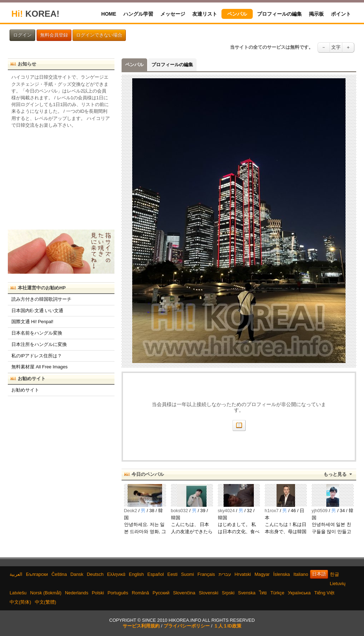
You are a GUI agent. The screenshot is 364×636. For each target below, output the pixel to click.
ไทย (263, 593)
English (136, 574)
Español (156, 574)
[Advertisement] (61, 177)
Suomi (187, 574)
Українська (299, 593)
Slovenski (208, 593)
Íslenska (282, 574)
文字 (336, 47)
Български (37, 574)
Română (140, 593)
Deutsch (95, 574)
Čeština (59, 574)
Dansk (77, 574)
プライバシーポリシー (187, 626)
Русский (161, 593)
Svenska (247, 593)
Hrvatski (243, 574)
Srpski (228, 593)
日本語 (319, 574)
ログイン (22, 35)
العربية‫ (16, 574)
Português (118, 593)
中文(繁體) (46, 602)
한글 (334, 574)
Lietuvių (338, 584)
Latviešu (18, 593)
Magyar (262, 574)
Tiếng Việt (324, 593)
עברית (225, 574)
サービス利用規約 (141, 626)
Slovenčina (184, 593)
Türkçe (277, 593)
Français (206, 574)
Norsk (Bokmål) (46, 593)
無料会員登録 (54, 35)
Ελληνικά (116, 574)
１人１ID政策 (227, 626)
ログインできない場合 (99, 35)
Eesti (172, 574)
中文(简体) (20, 602)
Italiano (301, 574)
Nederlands (77, 593)
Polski (98, 593)
